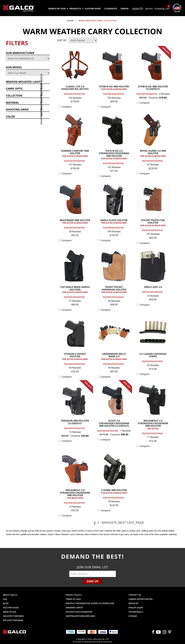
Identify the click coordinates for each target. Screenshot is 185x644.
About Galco (10, 595)
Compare (67, 107)
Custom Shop (93, 8)
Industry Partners (13, 616)
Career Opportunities (141, 599)
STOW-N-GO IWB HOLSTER (114, 88)
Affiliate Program (13, 620)
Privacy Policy (74, 595)
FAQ (5, 599)
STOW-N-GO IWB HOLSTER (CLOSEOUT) (153, 88)
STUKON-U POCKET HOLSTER (75, 357)
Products (76, 8)
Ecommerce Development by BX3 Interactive (92, 642)
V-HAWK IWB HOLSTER (114, 492)
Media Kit (134, 603)
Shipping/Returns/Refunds (80, 616)
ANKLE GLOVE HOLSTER (114, 222)
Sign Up (92, 581)
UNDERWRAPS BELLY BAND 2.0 (114, 357)
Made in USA (9, 612)
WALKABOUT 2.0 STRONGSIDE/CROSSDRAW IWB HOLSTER (153, 425)
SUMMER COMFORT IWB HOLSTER (75, 154)
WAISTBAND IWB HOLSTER (75, 222)
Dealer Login (136, 608)
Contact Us (135, 595)
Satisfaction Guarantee (79, 612)
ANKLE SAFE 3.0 (153, 287)
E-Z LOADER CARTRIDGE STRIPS (153, 355)
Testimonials (136, 612)
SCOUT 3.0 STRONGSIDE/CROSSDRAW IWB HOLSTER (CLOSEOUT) (114, 423)
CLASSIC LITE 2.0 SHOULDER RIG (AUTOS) (75, 88)
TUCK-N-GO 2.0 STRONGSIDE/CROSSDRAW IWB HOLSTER (114, 155)
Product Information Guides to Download (90, 603)
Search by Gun (58, 8)
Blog (6, 603)
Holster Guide (11, 608)
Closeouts (111, 8)
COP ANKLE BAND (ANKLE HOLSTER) (75, 290)
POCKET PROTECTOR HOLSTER (153, 223)
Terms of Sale (73, 599)
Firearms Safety (74, 608)
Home (70, 20)
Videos (125, 8)
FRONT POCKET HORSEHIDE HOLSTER (114, 290)
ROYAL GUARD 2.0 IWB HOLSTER (153, 154)
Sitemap (133, 616)
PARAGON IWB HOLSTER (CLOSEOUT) (75, 422)
